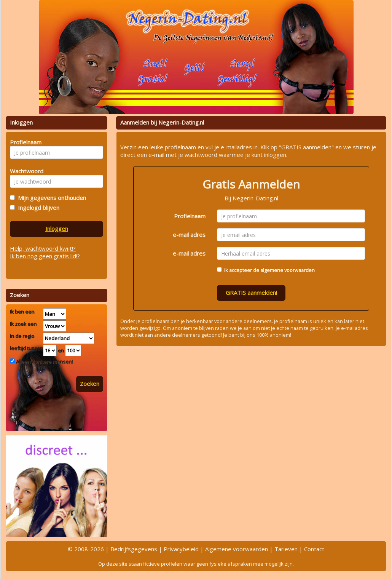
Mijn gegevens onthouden (50, 198)
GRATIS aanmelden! (251, 293)
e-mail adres (189, 235)
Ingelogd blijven (37, 208)
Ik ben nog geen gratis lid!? (45, 256)
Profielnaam (190, 216)
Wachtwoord (25, 171)
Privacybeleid (181, 549)
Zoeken (90, 384)
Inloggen (57, 229)
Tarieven (286, 549)
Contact (314, 549)
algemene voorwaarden (288, 270)
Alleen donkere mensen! (44, 361)
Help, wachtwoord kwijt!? (43, 248)
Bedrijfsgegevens (134, 549)
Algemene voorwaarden (237, 549)
